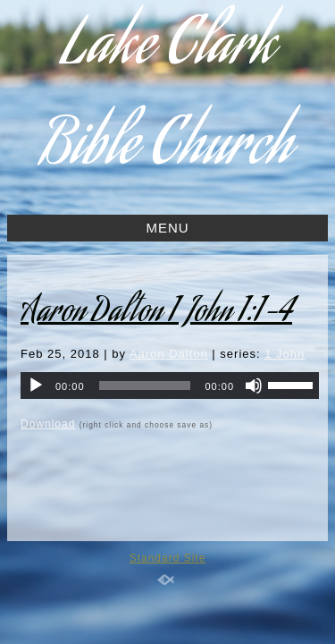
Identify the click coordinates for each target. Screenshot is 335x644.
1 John (285, 354)
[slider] (145, 386)
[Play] (36, 386)
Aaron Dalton (169, 354)
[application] (170, 386)
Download (48, 424)
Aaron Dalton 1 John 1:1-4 (156, 314)
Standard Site (168, 558)
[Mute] (254, 386)
